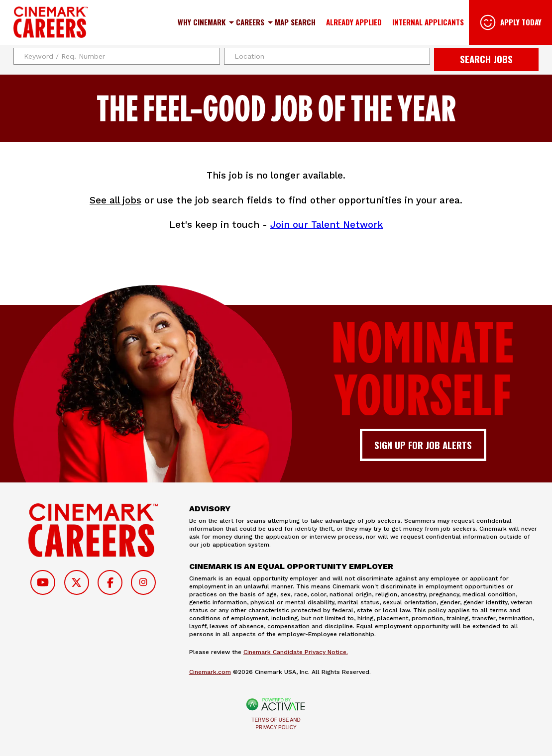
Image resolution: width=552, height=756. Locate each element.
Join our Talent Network (327, 225)
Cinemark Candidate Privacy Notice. (296, 652)
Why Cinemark (202, 22)
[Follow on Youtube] (43, 582)
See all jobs (115, 200)
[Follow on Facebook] (110, 582)
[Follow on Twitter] (77, 582)
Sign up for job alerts (423, 445)
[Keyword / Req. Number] (117, 56)
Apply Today (521, 22)
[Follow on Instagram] (143, 582)
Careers (250, 22)
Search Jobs (486, 59)
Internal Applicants (428, 22)
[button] (421, 56)
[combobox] (327, 56)
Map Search (295, 22)
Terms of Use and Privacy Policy (276, 724)
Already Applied (354, 22)
